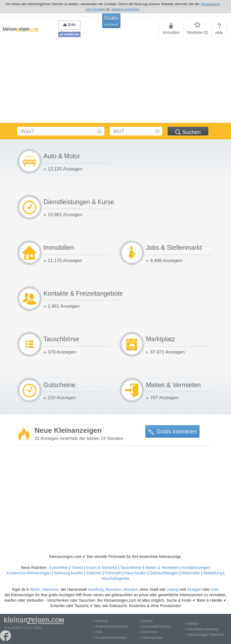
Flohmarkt (113, 573)
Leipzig (172, 589)
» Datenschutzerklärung (110, 627)
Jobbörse (94, 573)
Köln (215, 589)
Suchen (188, 132)
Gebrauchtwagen (164, 573)
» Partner (192, 624)
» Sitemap (100, 621)
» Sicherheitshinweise (155, 627)
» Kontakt (146, 621)
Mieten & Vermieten (162, 567)
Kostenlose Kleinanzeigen (29, 573)
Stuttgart (194, 589)
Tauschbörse (131, 567)
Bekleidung (213, 573)
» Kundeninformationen (110, 638)
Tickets (77, 567)
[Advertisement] (115, 82)
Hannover (50, 589)
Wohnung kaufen (68, 573)
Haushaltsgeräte (115, 578)
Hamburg (96, 589)
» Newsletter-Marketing (202, 629)
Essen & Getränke (102, 567)
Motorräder (191, 573)
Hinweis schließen (126, 9)
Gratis (111, 21)
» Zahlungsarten (151, 638)
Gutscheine (58, 567)
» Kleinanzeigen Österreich (205, 635)
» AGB (98, 632)
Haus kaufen (136, 573)
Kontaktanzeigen (196, 567)
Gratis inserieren (172, 432)
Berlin (35, 589)
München (113, 589)
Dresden (131, 589)
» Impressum (148, 632)
